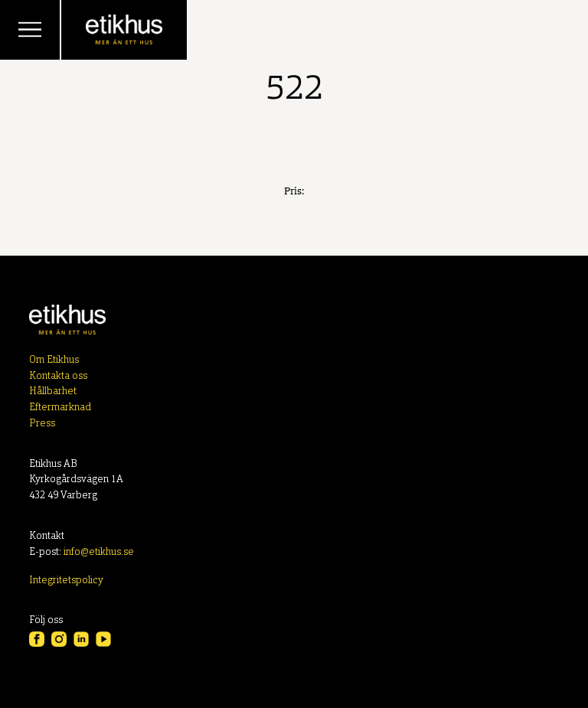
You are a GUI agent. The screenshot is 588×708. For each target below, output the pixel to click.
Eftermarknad (60, 408)
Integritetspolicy (66, 581)
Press (42, 424)
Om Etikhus (54, 360)
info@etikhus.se (99, 552)
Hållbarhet (53, 392)
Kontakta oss (58, 376)
